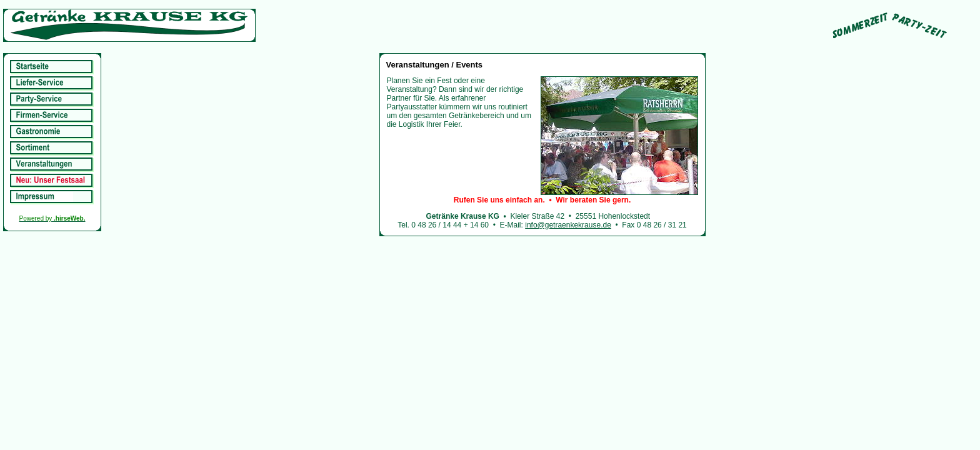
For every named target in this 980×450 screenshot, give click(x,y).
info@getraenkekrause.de (568, 225)
